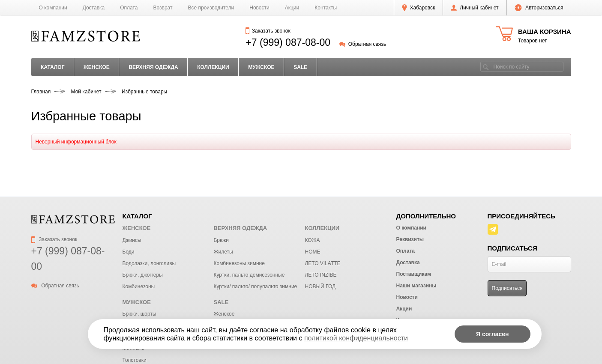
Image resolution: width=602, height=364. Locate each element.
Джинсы (132, 240)
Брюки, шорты (139, 314)
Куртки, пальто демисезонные (249, 275)
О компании (53, 8)
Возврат (163, 8)
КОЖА (312, 240)
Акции (292, 8)
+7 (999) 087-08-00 (288, 42)
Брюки (221, 240)
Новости (259, 8)
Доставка (94, 8)
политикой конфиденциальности (356, 338)
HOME (312, 252)
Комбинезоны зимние (239, 263)
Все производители (211, 8)
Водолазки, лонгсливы (149, 263)
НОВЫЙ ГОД (320, 286)
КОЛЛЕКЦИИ (213, 67)
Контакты (326, 8)
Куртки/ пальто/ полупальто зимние (255, 286)
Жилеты (223, 252)
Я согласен (492, 334)
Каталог (52, 67)
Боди (129, 252)
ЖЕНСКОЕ (97, 67)
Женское (224, 314)
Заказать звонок (268, 31)
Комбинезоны (139, 286)
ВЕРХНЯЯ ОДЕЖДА (153, 67)
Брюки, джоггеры (143, 275)
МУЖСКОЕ (261, 67)
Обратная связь (363, 44)
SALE (300, 67)
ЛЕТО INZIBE (320, 275)
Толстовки (135, 360)
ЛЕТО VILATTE (322, 263)
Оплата (129, 8)
